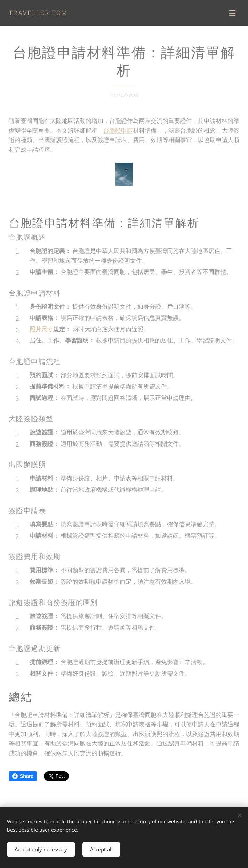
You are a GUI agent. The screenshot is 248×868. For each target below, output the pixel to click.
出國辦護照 (27, 465)
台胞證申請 (118, 130)
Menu (232, 13)
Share (23, 776)
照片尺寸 (41, 329)
